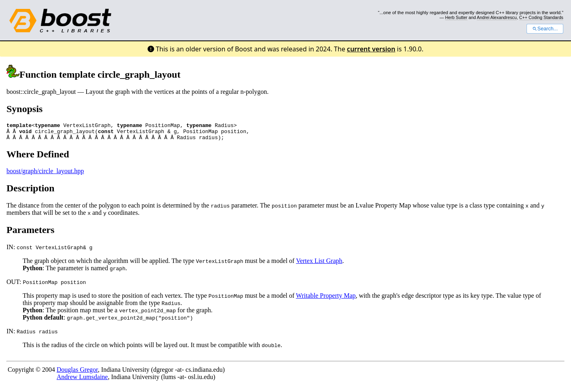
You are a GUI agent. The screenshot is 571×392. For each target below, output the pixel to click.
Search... (545, 29)
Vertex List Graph (319, 264)
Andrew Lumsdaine (82, 380)
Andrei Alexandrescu (497, 17)
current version (371, 49)
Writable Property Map (326, 299)
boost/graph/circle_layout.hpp (45, 175)
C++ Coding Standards (541, 17)
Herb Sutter (456, 17)
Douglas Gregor (77, 373)
